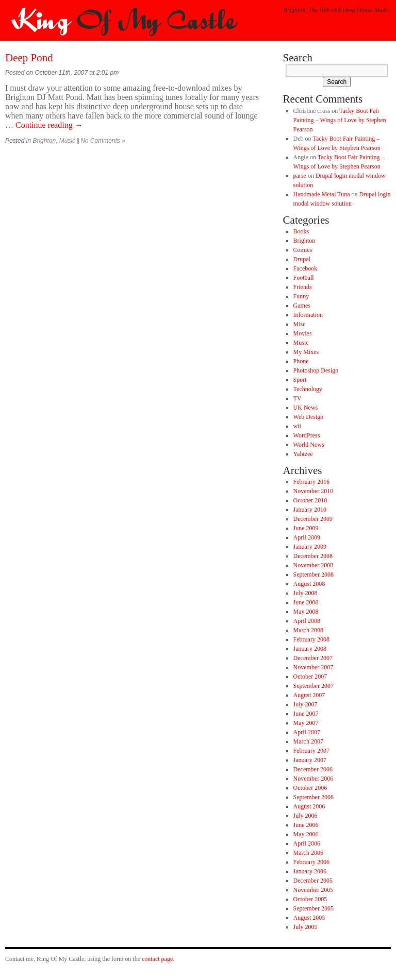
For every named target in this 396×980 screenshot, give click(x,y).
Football (304, 278)
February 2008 (311, 639)
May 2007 (306, 723)
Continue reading (49, 125)
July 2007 (306, 704)
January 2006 (310, 871)
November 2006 (313, 779)
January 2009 (310, 547)
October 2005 (310, 899)
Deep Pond (29, 58)
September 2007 (313, 686)
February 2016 (311, 482)
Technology (308, 389)
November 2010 (313, 491)
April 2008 (307, 621)
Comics (303, 250)
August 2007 (309, 695)
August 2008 (309, 584)
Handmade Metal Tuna (322, 194)
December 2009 (313, 519)
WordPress (307, 435)
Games (302, 306)
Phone (301, 361)
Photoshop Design (316, 370)
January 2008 (310, 649)
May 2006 (306, 834)
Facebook (306, 268)
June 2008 (306, 602)
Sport (300, 380)
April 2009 (307, 537)
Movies (303, 333)
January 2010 (310, 510)
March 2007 (308, 741)
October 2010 (310, 500)
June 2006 (306, 825)
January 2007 (310, 760)
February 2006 (311, 862)
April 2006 (307, 843)
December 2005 (313, 881)
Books (301, 231)
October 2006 (310, 788)
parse (300, 176)
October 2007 (310, 677)
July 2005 (306, 927)
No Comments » (103, 141)
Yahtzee (303, 454)
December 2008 (313, 556)
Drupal (302, 259)
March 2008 (308, 630)
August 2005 (309, 918)
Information (308, 315)
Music (67, 141)
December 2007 (313, 658)
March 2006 (308, 853)
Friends (303, 287)
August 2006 (309, 806)
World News (309, 445)
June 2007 (306, 714)
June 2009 (306, 528)
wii (297, 426)
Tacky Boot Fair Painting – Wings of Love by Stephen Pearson (340, 120)
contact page (157, 959)
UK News (306, 408)
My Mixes (306, 352)
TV (298, 398)
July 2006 (306, 816)
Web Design (309, 417)
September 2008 (313, 575)
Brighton (44, 141)
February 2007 (311, 751)
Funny (301, 296)
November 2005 (313, 890)
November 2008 (313, 565)
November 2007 (313, 667)
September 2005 (313, 908)
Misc (300, 324)
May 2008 (306, 612)
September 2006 (313, 797)
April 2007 (307, 732)
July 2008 (306, 593)
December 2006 (313, 769)
